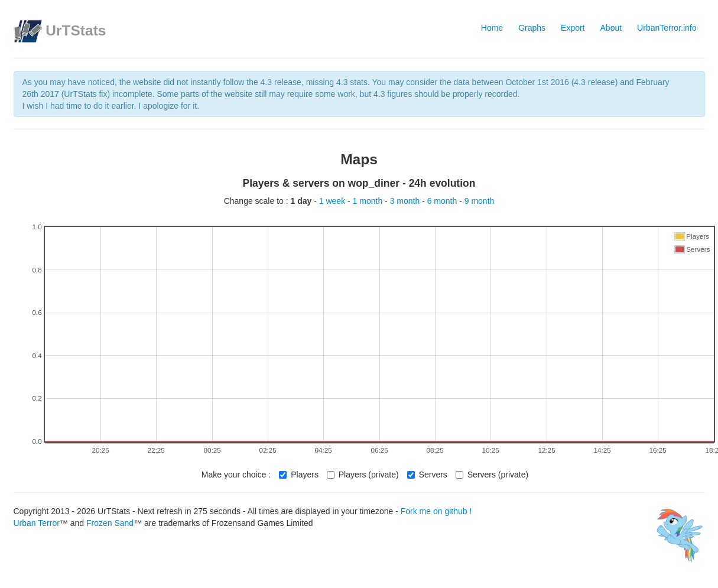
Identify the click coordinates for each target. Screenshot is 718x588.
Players (299, 475)
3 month (406, 201)
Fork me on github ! (436, 511)
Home (492, 28)
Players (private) (363, 475)
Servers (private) (492, 475)
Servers (427, 475)
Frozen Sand (110, 523)
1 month (369, 201)
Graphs (532, 28)
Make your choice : (236, 475)
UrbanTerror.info (667, 28)
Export (573, 28)
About (611, 28)
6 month (443, 201)
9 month (480, 201)
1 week (333, 201)
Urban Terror (37, 523)
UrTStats (76, 30)
